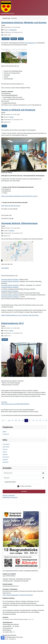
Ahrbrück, (5, 340)
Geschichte (6, 457)
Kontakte (5, 460)
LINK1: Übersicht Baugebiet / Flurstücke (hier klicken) (18, 595)
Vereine (11, 117)
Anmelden (24, 491)
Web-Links (6, 462)
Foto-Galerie (6, 444)
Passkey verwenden (24, 486)
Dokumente (6, 447)
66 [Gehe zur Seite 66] (9, 420)
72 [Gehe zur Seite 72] (30, 420)
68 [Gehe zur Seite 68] (16, 420)
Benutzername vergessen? (10, 497)
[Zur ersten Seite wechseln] (3, 421)
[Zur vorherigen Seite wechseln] (6, 421)
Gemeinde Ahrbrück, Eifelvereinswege (19, 223)
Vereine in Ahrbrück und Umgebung (18, 110)
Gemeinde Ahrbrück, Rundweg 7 (10, 297)
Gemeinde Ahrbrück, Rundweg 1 (10, 280)
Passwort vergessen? (9, 495)
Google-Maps (5, 268)
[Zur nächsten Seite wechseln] (43, 421)
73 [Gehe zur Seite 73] (33, 420)
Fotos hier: (4, 402)
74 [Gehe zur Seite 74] (37, 420)
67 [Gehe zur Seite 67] (13, 420)
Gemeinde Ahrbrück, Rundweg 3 (10, 285)
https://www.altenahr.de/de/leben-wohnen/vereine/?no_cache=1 (20, 196)
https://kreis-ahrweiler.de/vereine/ (11, 206)
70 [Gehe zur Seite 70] (23, 420)
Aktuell (11, 331)
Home (4, 432)
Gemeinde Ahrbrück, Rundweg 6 (10, 295)
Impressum (6, 434)
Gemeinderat (13, 30)
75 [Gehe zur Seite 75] (40, 420)
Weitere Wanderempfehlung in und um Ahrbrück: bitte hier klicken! (20, 315)
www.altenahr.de (30, 43)
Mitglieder (14, 39)
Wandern (12, 231)
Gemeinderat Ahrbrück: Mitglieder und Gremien (24, 22)
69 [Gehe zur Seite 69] (19, 420)
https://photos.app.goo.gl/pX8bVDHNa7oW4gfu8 (15, 404)
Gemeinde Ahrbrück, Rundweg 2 (10, 281)
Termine (5, 449)
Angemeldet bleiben (10, 482)
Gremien (21, 39)
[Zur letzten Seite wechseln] (46, 421)
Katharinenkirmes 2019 (12, 323)
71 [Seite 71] (26, 420)
